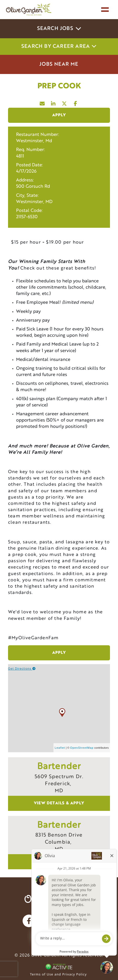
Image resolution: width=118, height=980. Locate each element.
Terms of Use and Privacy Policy (58, 974)
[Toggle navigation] (105, 10)
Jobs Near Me (59, 64)
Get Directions (22, 669)
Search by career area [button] (59, 47)
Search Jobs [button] (59, 29)
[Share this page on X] (65, 102)
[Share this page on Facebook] (76, 102)
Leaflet (60, 748)
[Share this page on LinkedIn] (53, 102)
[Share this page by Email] (42, 102)
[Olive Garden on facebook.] (29, 921)
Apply (59, 115)
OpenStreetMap (82, 748)
